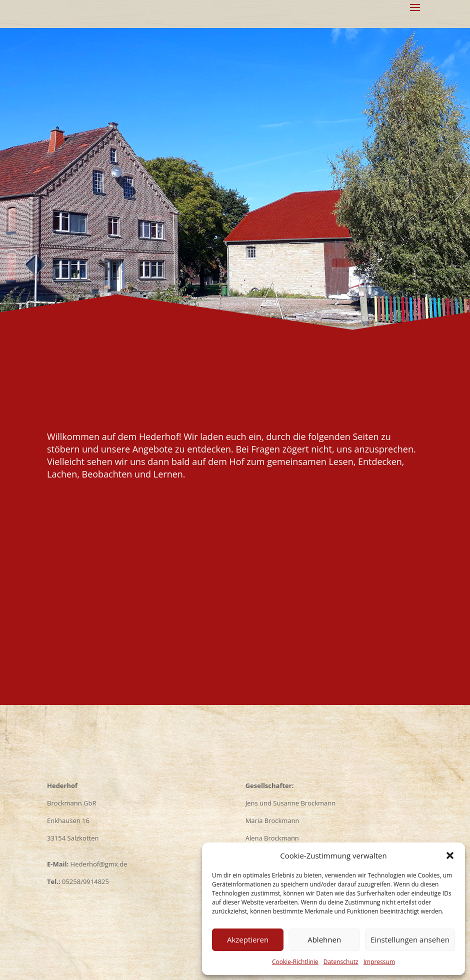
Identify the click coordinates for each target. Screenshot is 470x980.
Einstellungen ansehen (410, 939)
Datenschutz (341, 962)
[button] (450, 855)
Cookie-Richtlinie (295, 962)
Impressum (379, 962)
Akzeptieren (248, 939)
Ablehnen (324, 939)
